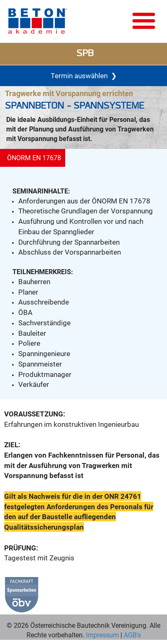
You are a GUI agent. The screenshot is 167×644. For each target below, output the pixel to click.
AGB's (131, 635)
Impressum (102, 635)
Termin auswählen (84, 75)
